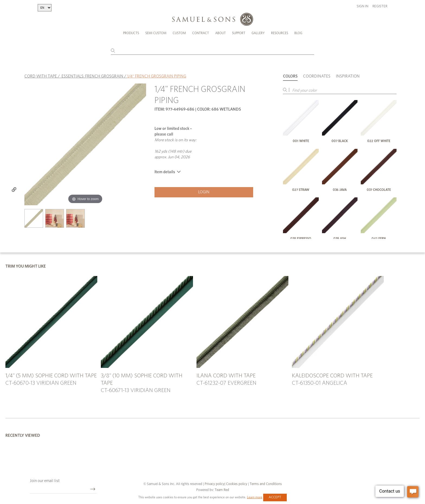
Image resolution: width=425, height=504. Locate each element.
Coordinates (317, 76)
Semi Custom (156, 33)
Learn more (255, 497)
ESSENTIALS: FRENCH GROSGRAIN (92, 76)
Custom (179, 33)
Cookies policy (237, 484)
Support (239, 33)
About (220, 33)
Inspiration (348, 76)
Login (204, 192)
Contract (201, 33)
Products (131, 33)
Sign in (363, 6)
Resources (280, 33)
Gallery (258, 33)
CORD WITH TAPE (41, 76)
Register (380, 6)
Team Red (222, 490)
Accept (275, 497)
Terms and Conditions (265, 484)
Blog (298, 33)
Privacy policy (215, 484)
